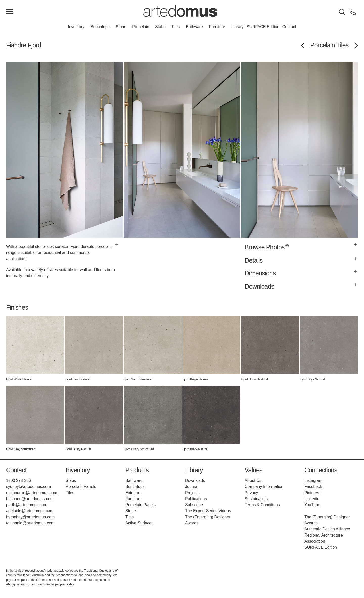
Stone (121, 27)
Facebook (313, 487)
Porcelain (141, 27)
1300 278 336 (18, 480)
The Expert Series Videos (208, 511)
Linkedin (312, 499)
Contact (289, 27)
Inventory (76, 27)
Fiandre (16, 45)
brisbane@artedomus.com (30, 499)
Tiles (176, 27)
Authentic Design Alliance (327, 529)
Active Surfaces (139, 523)
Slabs (160, 27)
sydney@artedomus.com (28, 487)
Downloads (195, 480)
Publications (196, 499)
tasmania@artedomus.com (30, 523)
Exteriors (133, 493)
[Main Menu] (10, 12)
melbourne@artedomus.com (32, 493)
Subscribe (194, 505)
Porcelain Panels (81, 487)
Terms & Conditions (262, 505)
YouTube (312, 505)
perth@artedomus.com (27, 505)
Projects (192, 493)
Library (237, 27)
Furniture (217, 27)
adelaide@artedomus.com (30, 511)
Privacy (251, 493)
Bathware (194, 27)
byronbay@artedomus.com (30, 517)
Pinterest (312, 493)
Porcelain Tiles (329, 45)
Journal (192, 487)
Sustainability (257, 499)
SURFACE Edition (263, 27)
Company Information (264, 487)
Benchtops (100, 27)
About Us (253, 480)
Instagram (313, 480)
